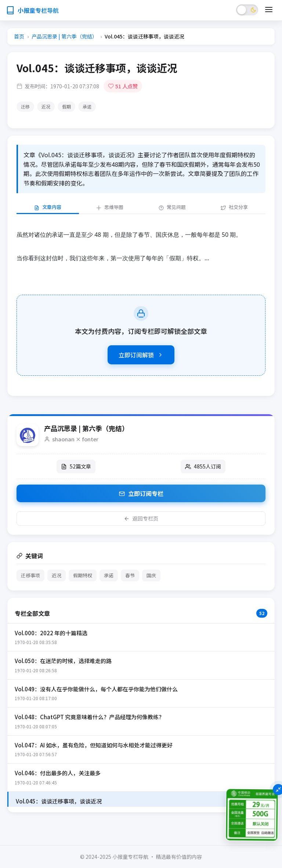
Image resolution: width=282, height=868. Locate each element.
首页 (19, 36)
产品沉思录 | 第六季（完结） (64, 36)
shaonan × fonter (75, 439)
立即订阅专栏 (141, 493)
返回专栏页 (141, 518)
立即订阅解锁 (141, 355)
